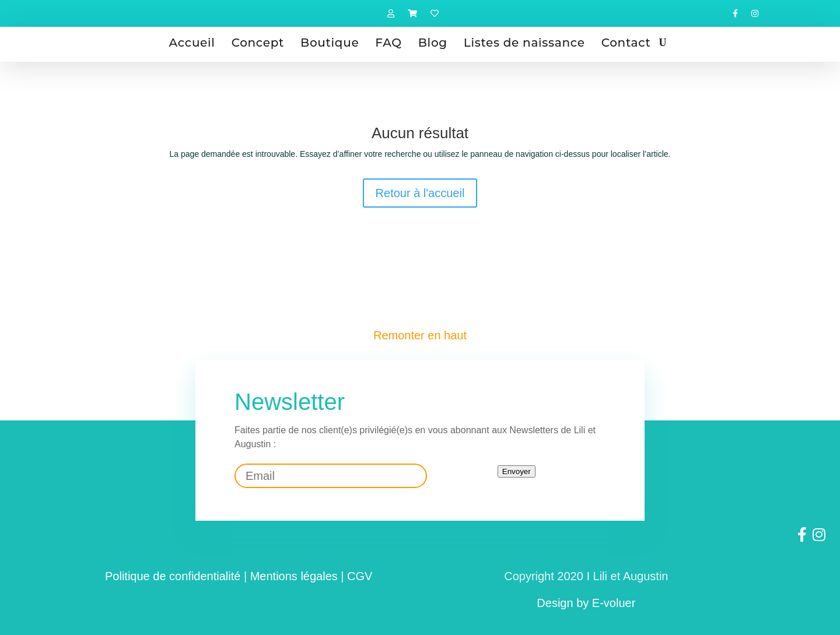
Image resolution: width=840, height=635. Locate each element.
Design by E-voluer (586, 603)
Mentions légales (294, 576)
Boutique (330, 43)
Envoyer (517, 471)
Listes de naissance (524, 43)
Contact (626, 43)
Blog (433, 43)
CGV (360, 576)
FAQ (388, 43)
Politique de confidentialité (173, 576)
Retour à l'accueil (420, 193)
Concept (258, 43)
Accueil (192, 43)
